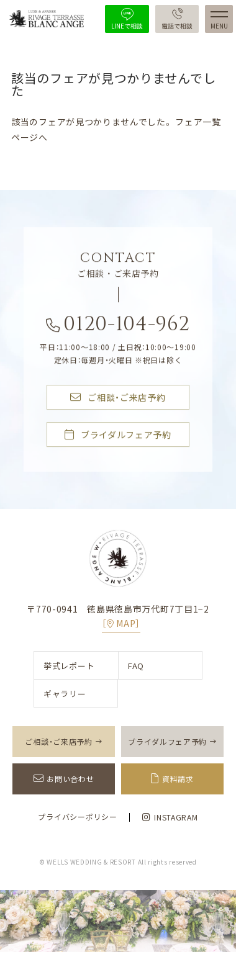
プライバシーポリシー (77, 817)
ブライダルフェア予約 (118, 435)
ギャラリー (65, 694)
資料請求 (178, 779)
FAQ (136, 666)
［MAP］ (121, 623)
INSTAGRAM (170, 817)
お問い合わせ (70, 779)
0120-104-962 (118, 327)
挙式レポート (69, 666)
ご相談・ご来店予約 (118, 398)
